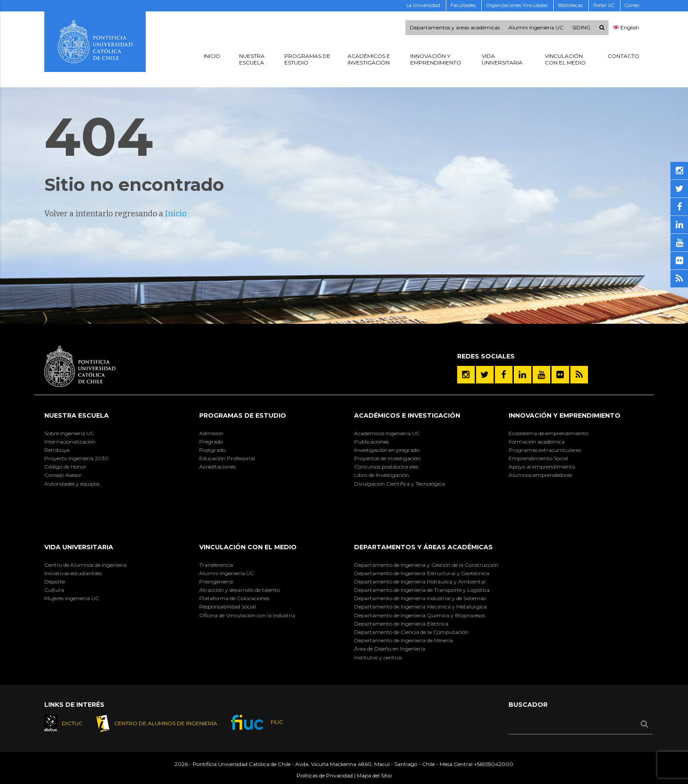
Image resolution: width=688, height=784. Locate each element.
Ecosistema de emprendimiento (548, 433)
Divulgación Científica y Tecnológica (400, 484)
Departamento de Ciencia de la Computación (411, 632)
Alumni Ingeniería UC (227, 573)
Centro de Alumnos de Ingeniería (86, 565)
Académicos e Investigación (407, 415)
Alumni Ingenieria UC (536, 28)
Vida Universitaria (79, 547)
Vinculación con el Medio (248, 547)
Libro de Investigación (382, 475)
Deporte (55, 582)
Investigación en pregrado (387, 450)
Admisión (211, 433)
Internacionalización (70, 442)
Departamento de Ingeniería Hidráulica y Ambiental (420, 582)
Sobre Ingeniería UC (69, 433)
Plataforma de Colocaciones (234, 598)
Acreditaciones (217, 467)
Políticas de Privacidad (325, 775)
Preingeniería (216, 582)
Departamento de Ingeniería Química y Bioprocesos (419, 615)
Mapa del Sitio (374, 775)
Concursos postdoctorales (386, 467)
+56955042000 (494, 764)
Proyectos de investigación (387, 458)
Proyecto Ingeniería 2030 (77, 458)
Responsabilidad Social (228, 607)
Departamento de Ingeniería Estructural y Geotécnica (422, 573)
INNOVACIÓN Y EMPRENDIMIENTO (564, 415)
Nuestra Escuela (77, 415)
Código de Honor (65, 467)
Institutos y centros (378, 657)
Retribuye (57, 450)
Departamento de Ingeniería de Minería (403, 640)
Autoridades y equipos (72, 484)
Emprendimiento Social (538, 458)
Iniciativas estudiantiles (73, 573)
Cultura (54, 590)
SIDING (581, 28)
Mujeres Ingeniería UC (72, 598)
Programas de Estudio (243, 415)
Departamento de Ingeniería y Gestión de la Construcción (426, 565)
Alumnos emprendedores (540, 475)
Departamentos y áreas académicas (455, 28)
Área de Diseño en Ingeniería (390, 649)
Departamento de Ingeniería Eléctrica (401, 624)
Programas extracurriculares (545, 450)
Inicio (176, 214)
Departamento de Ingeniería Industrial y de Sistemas (420, 598)
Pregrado (211, 442)
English (626, 28)
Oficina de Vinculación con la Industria (247, 615)
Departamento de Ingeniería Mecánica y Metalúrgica (420, 607)
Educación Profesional (227, 458)
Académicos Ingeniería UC (387, 433)
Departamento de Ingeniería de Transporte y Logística (422, 590)
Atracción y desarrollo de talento (240, 590)
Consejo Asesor (63, 475)
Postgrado (212, 450)
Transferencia (216, 565)
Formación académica (537, 442)
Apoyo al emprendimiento (542, 467)
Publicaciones (371, 442)
